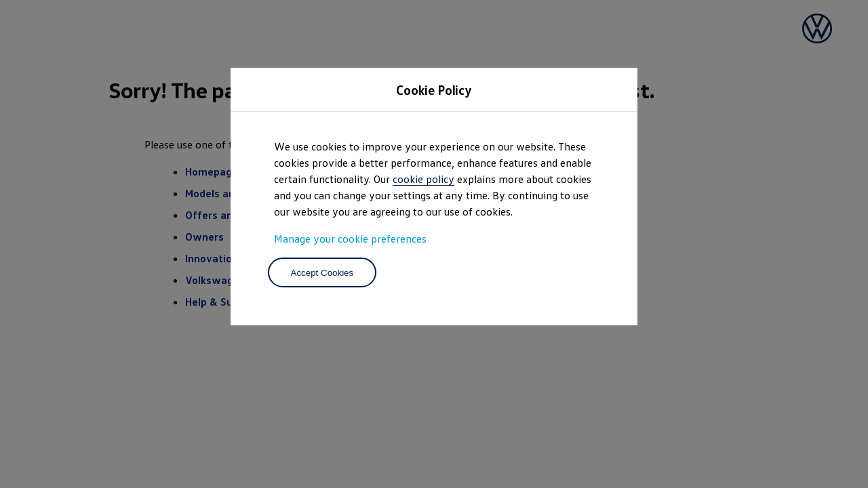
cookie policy (423, 179)
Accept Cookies (322, 273)
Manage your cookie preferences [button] (350, 239)
